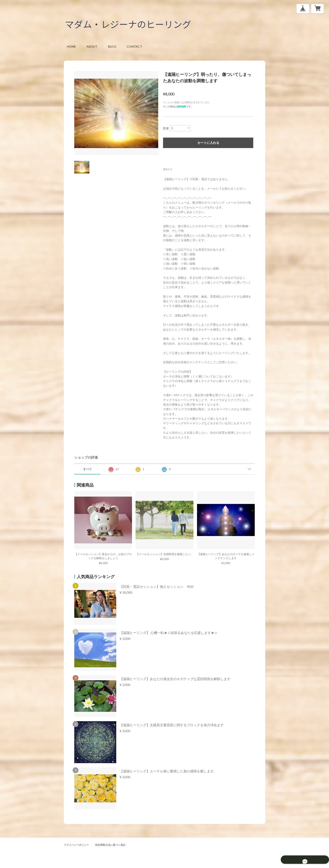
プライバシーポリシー (76, 845)
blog (112, 46)
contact (134, 46)
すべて (87, 469)
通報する (168, 169)
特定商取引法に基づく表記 (110, 845)
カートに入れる (208, 143)
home (71, 46)
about (92, 46)
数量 (166, 128)
